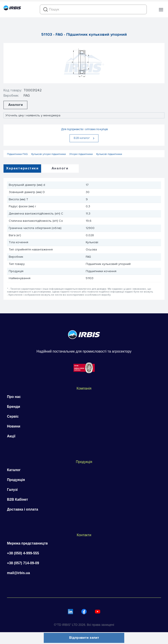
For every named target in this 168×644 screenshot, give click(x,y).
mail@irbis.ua (18, 573)
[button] (161, 10)
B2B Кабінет (17, 499)
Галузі (12, 490)
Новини (14, 426)
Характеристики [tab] (22, 168)
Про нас (14, 397)
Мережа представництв (27, 543)
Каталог (14, 470)
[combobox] (93, 9)
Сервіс (13, 416)
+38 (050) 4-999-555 (23, 553)
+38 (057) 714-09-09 (23, 563)
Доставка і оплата (23, 509)
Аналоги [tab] (60, 168)
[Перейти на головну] (12, 9)
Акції (11, 436)
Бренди (14, 407)
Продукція (16, 480)
